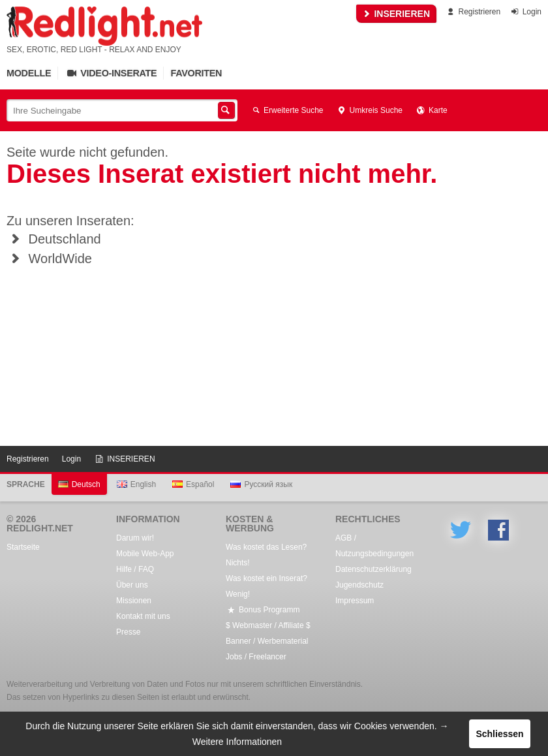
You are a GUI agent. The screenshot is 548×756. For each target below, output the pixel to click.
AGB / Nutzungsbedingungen (374, 546)
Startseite (23, 547)
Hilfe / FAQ (135, 569)
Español (193, 484)
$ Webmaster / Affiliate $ (268, 625)
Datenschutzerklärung (373, 569)
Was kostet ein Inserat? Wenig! (266, 586)
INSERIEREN (396, 14)
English (136, 484)
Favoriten (196, 73)
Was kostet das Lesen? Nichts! (266, 555)
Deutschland (54, 239)
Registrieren (473, 12)
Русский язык (261, 484)
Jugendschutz (359, 585)
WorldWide (49, 259)
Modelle (29, 73)
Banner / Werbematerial (267, 641)
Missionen (134, 601)
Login (525, 12)
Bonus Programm (263, 610)
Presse (128, 632)
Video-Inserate (111, 73)
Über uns (132, 585)
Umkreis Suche (370, 110)
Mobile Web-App (145, 554)
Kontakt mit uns (143, 616)
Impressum (355, 601)
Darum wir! (135, 538)
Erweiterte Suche (287, 110)
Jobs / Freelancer (256, 657)
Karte (432, 110)
